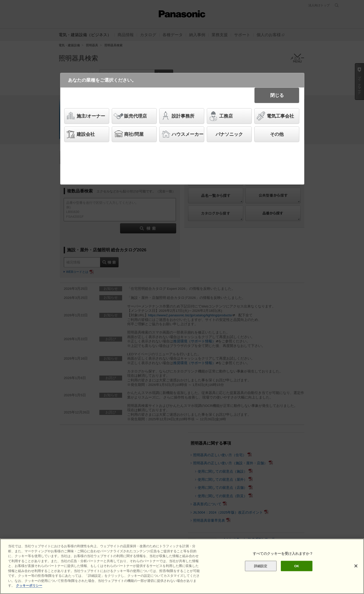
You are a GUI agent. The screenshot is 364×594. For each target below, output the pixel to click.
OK (297, 577)
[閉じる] (356, 577)
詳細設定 (261, 577)
